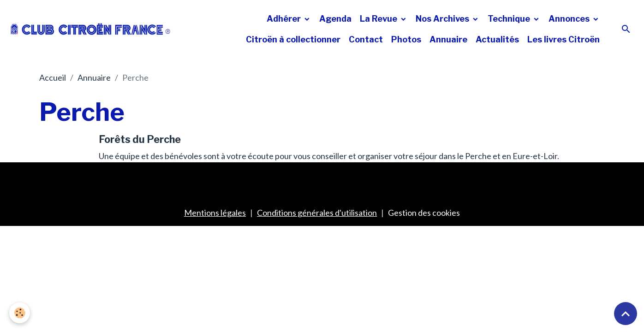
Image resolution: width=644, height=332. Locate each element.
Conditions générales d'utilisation (317, 213)
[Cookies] (20, 313)
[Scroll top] (626, 314)
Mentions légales (215, 213)
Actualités (497, 39)
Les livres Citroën (563, 39)
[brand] (91, 29)
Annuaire (448, 39)
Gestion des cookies (424, 213)
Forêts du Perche (140, 139)
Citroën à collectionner (293, 39)
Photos (406, 39)
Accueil (53, 77)
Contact (366, 39)
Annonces (570, 19)
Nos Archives (443, 19)
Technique (510, 19)
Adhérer (285, 19)
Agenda (335, 19)
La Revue (379, 19)
